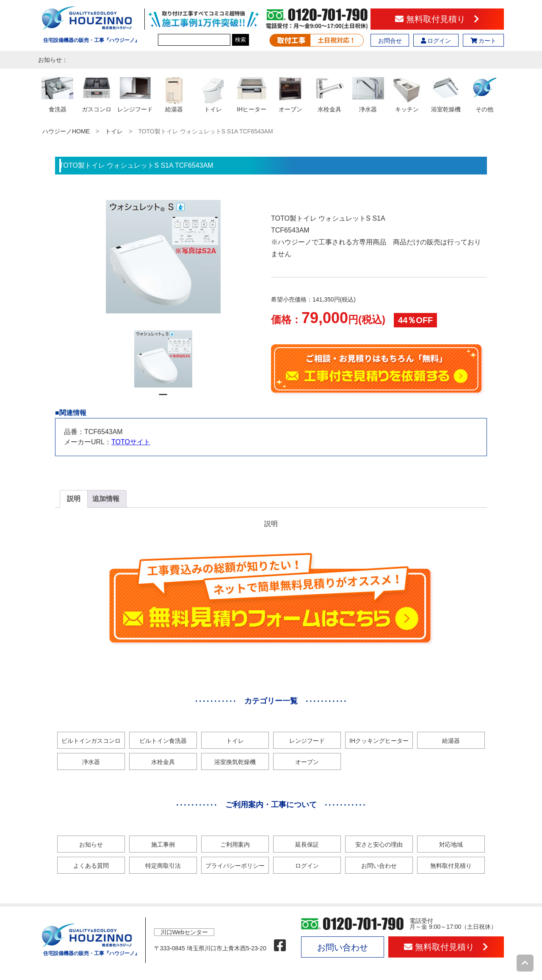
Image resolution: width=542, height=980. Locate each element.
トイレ (114, 131)
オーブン (307, 762)
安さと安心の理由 (379, 844)
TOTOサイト (131, 442)
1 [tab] (163, 398)
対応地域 (451, 844)
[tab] (74, 499)
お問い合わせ (379, 866)
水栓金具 (163, 762)
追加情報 (106, 499)
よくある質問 (91, 866)
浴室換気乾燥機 (235, 762)
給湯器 (451, 741)
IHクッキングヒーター (379, 741)
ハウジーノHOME (66, 131)
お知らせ (91, 844)
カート (484, 41)
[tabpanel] (163, 359)
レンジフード (307, 741)
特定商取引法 (163, 866)
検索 (241, 40)
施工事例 (163, 844)
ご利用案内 (235, 844)
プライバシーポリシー (235, 866)
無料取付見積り (437, 19)
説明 (74, 499)
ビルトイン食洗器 (163, 741)
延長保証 (307, 844)
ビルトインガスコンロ (91, 741)
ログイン (436, 41)
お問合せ (390, 41)
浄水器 (91, 762)
